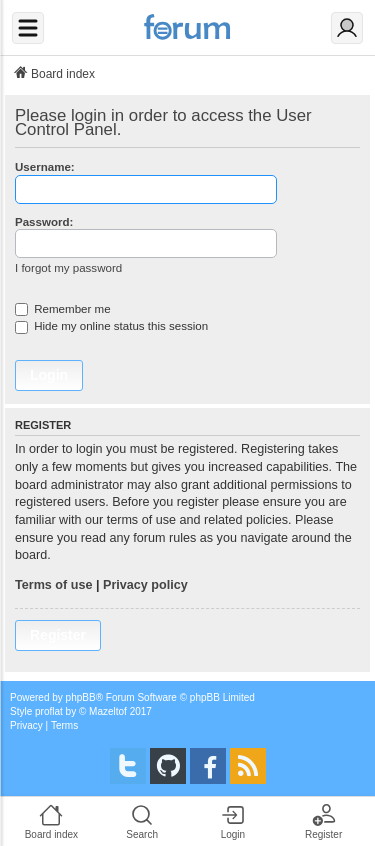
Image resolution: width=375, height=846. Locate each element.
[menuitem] (26, 726)
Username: (45, 167)
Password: (44, 222)
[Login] (347, 28)
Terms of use (53, 585)
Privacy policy (145, 585)
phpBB (81, 697)
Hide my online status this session (111, 326)
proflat (49, 711)
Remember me (63, 309)
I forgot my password (68, 268)
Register (58, 635)
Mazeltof (108, 711)
